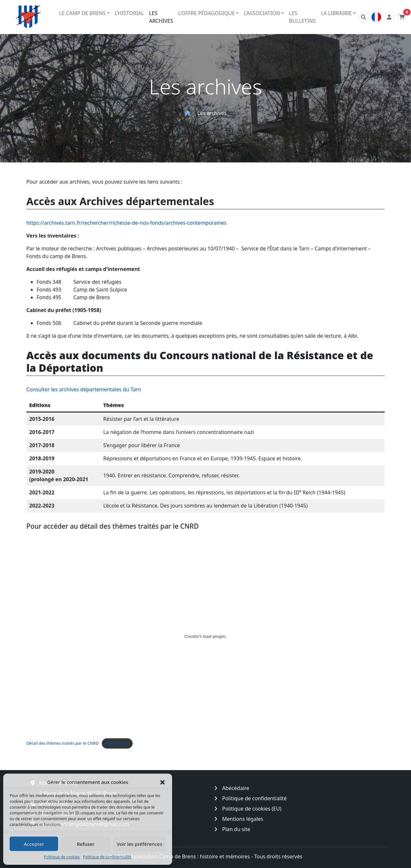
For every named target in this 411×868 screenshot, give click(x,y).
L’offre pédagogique (206, 13)
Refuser (86, 844)
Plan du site (236, 829)
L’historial (129, 13)
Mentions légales (243, 819)
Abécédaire (236, 788)
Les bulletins (302, 17)
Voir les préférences (140, 844)
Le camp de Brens (82, 13)
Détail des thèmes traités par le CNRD (62, 743)
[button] (162, 782)
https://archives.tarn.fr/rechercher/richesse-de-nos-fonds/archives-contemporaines (126, 223)
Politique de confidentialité (107, 857)
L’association (262, 13)
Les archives (161, 17)
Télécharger (117, 743)
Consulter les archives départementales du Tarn (84, 389)
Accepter (34, 844)
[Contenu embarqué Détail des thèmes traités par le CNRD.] (205, 636)
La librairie (336, 13)
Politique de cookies (62, 857)
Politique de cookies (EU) (252, 809)
